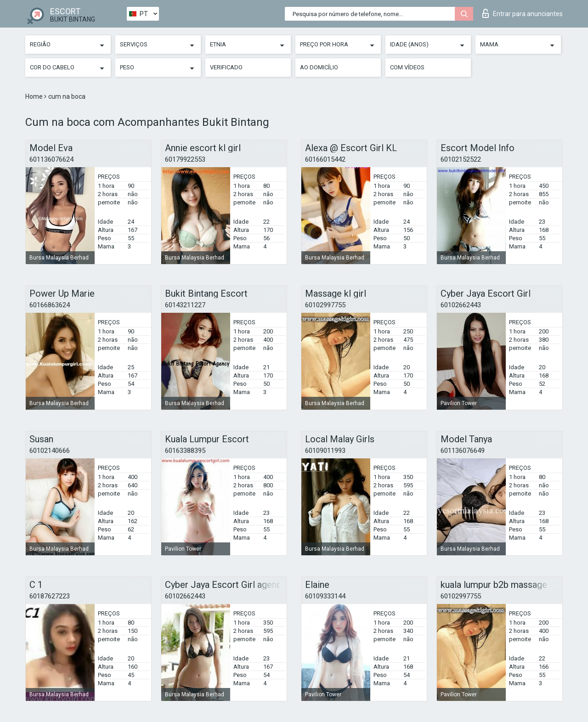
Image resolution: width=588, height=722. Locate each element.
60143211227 (185, 305)
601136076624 (51, 159)
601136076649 (463, 451)
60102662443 (461, 305)
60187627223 (50, 596)
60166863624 (50, 305)
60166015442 (325, 159)
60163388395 (185, 451)
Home (35, 96)
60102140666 (50, 451)
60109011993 (325, 451)
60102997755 (325, 305)
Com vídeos (407, 67)
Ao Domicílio (319, 67)
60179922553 (185, 159)
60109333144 (325, 596)
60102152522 (461, 159)
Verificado (226, 67)
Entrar (523, 13)
